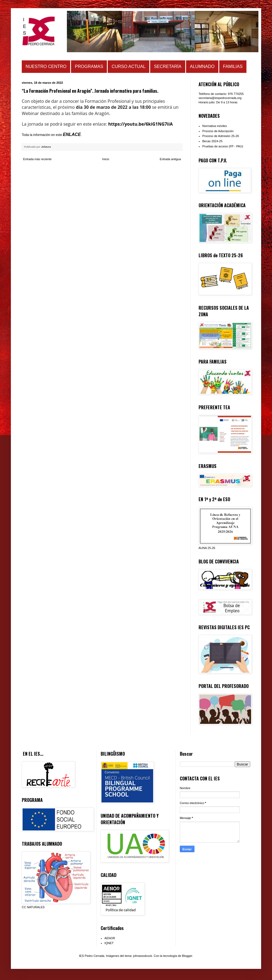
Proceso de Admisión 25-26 (221, 136)
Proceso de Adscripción (218, 131)
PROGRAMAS (89, 66)
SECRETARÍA (168, 66)
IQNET (109, 943)
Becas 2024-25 (212, 141)
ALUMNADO (202, 66)
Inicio (106, 159)
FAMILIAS (233, 66)
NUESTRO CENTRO (46, 66)
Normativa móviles (215, 126)
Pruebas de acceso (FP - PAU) (223, 146)
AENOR (110, 938)
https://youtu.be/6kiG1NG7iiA (140, 124)
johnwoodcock (143, 956)
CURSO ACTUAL (128, 66)
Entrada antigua (170, 159)
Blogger (187, 956)
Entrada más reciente (37, 159)
